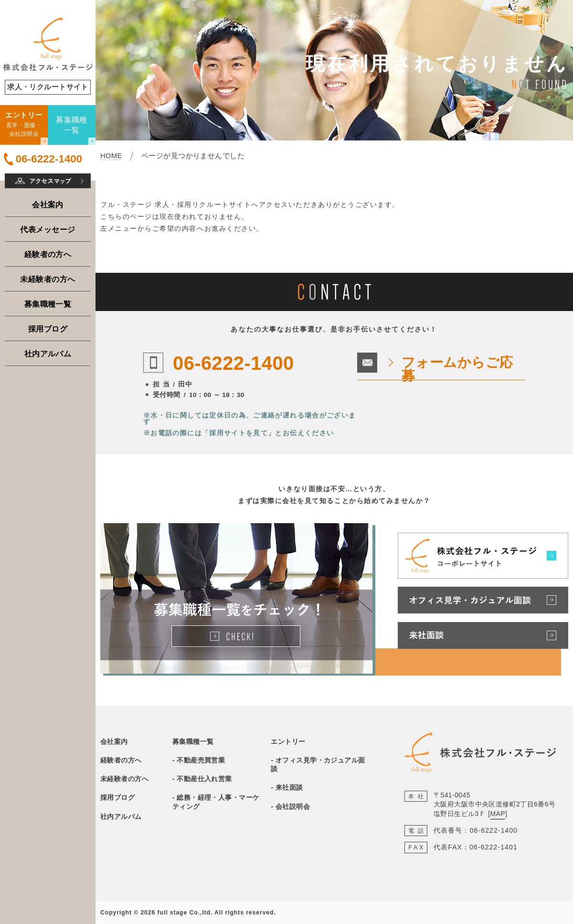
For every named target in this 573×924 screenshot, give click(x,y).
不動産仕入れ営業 (204, 779)
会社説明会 (293, 806)
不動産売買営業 (201, 760)
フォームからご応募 (457, 369)
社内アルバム (48, 354)
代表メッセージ (48, 229)
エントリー (288, 741)
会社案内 (48, 204)
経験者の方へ (48, 254)
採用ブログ (48, 329)
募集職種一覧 (48, 304)
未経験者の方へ (48, 279)
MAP (498, 814)
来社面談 (289, 787)
